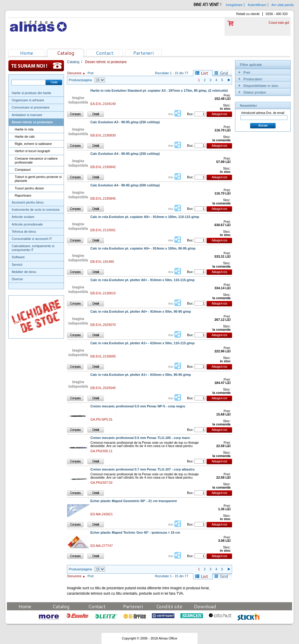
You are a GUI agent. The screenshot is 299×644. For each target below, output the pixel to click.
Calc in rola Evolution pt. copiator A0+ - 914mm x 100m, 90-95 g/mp (143, 248)
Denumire (74, 73)
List (204, 73)
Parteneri (143, 53)
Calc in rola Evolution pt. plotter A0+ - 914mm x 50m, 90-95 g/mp (141, 312)
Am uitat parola (282, 5)
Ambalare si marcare (27, 115)
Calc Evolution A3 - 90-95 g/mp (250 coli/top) (125, 122)
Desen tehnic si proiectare (32, 122)
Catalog (66, 53)
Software (18, 257)
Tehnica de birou (24, 232)
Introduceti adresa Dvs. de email (263, 113)
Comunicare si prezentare (31, 107)
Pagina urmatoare (229, 80)
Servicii (17, 265)
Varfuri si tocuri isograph (32, 151)
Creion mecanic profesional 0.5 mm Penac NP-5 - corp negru (138, 406)
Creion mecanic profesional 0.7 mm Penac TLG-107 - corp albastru (142, 469)
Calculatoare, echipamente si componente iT (33, 248)
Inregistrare (234, 5)
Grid (224, 73)
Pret (90, 73)
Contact (105, 53)
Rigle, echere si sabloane (33, 144)
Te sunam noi (36, 66)
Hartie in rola (24, 129)
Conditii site (169, 606)
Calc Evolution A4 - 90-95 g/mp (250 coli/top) (125, 154)
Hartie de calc (25, 136)
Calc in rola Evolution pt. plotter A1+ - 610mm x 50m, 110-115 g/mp (142, 343)
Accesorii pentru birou (28, 202)
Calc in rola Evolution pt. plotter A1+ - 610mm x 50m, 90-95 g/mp (141, 375)
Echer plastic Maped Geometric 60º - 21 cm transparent (134, 501)
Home (27, 53)
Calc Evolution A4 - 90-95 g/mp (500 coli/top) (125, 185)
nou (171, 114)
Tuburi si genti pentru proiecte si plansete (38, 179)
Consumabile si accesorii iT (32, 239)
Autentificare (257, 5)
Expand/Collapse (239, 72)
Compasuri (23, 170)
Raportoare (23, 195)
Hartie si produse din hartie (31, 93)
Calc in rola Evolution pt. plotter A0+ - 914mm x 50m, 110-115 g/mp (142, 280)
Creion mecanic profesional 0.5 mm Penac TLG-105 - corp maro (140, 438)
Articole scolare (23, 217)
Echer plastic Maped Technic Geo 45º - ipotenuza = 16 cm (135, 533)
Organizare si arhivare (28, 100)
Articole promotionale (27, 224)
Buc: (190, 114)
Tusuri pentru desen (29, 188)
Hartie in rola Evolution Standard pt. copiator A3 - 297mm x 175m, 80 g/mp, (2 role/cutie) (159, 91)
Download (205, 606)
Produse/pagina (80, 80)
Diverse (17, 279)
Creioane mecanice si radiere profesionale (36, 160)
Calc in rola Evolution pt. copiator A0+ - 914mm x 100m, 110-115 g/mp (145, 217)
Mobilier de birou (24, 272)
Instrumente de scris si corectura (36, 210)
